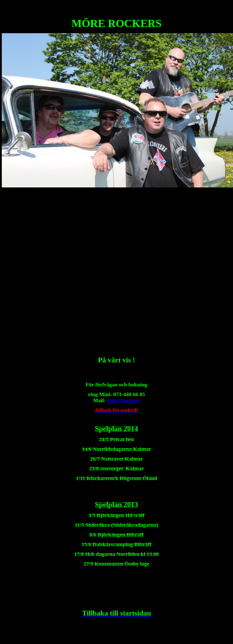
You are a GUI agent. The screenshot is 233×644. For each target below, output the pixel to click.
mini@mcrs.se (123, 400)
